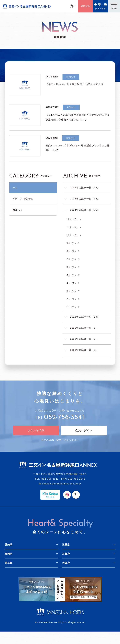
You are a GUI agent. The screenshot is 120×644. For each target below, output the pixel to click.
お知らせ (18, 210)
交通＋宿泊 (101, 9)
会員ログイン (84, 430)
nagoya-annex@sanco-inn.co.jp (61, 484)
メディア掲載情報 (23, 199)
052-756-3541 (64, 417)
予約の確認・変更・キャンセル (60, 440)
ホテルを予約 (36, 430)
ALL (15, 188)
